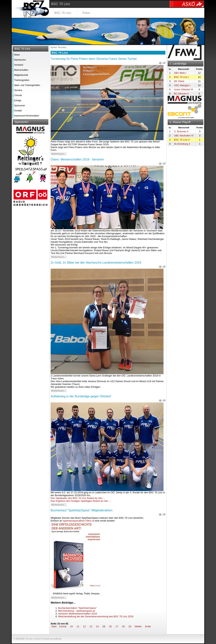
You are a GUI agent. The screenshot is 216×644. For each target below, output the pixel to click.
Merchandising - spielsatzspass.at (76, 611)
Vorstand (19, 65)
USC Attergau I (182, 85)
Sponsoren (20, 106)
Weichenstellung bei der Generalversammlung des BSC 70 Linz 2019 (96, 616)
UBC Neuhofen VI (184, 136)
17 (117, 626)
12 (84, 626)
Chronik (18, 95)
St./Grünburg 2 (182, 144)
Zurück (63, 626)
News (17, 55)
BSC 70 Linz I (182, 77)
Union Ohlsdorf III (184, 89)
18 (123, 626)
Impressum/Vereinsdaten (27, 116)
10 (71, 626)
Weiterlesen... (59, 154)
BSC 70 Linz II (182, 140)
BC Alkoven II (181, 94)
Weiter (138, 626)
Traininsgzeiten (22, 80)
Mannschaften (21, 70)
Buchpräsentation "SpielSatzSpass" (77, 608)
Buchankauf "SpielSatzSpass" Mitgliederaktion (82, 510)
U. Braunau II (181, 131)
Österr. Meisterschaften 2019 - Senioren (77, 159)
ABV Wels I (180, 73)
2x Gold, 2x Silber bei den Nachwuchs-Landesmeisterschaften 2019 (96, 263)
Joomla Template (42, 639)
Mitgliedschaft (21, 75)
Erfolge (18, 100)
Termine (18, 90)
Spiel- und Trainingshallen (27, 85)
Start (54, 626)
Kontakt (18, 111)
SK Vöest (179, 81)
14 (97, 626)
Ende (148, 626)
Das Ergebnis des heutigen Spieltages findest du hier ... (81, 501)
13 (91, 626)
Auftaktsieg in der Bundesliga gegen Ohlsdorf (81, 396)
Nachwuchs (20, 60)
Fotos (86, 13)
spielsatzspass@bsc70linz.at (78, 521)
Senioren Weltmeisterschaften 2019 (78, 614)
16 (110, 626)
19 (130, 626)
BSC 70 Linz (63, 13)
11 (78, 626)
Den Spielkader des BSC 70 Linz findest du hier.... (78, 498)
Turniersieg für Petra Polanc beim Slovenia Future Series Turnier (94, 59)
